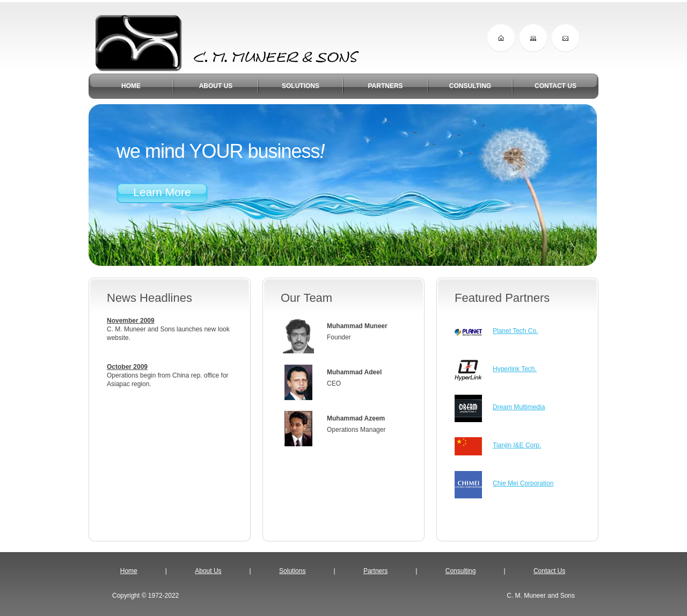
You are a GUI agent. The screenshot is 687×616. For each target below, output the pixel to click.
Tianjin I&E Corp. (517, 445)
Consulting (461, 571)
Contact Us (549, 571)
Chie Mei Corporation (523, 483)
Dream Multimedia (519, 407)
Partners (375, 571)
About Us (208, 571)
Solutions (292, 571)
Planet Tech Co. (516, 331)
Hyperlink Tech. (515, 369)
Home (129, 571)
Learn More (162, 192)
